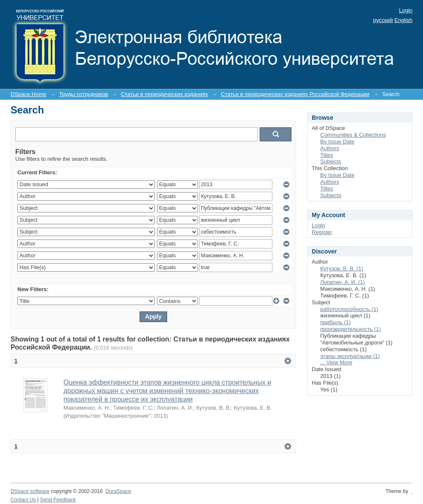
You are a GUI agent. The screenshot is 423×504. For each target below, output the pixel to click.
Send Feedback (58, 500)
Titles (327, 155)
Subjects (331, 161)
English (403, 20)
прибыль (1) (335, 322)
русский (383, 20)
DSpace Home (29, 94)
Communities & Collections (353, 135)
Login (406, 10)
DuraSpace (118, 491)
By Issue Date (337, 142)
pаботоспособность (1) (349, 309)
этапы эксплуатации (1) (350, 356)
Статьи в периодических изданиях (165, 94)
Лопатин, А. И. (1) (343, 282)
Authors (330, 148)
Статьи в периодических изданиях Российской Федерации (295, 94)
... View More (336, 362)
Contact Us (23, 500)
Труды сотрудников (84, 94)
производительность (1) (350, 329)
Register (322, 232)
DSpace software (30, 491)
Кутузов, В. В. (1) (342, 269)
